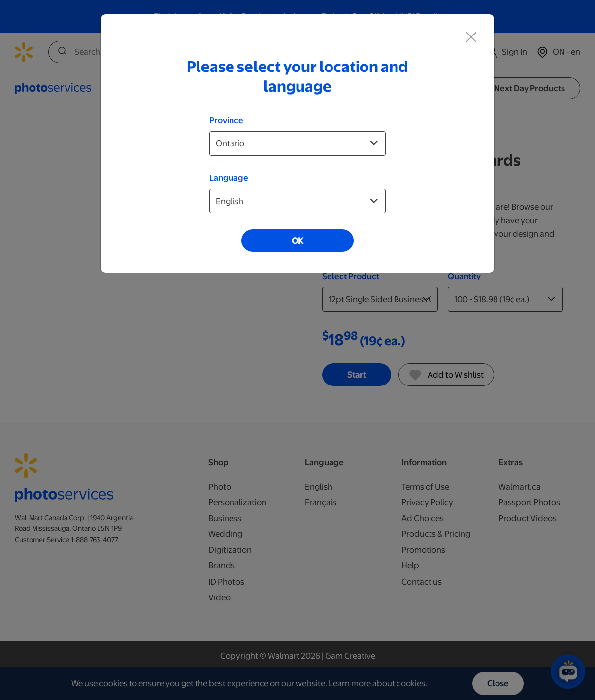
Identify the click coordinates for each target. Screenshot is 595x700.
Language (229, 178)
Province (226, 120)
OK (297, 241)
